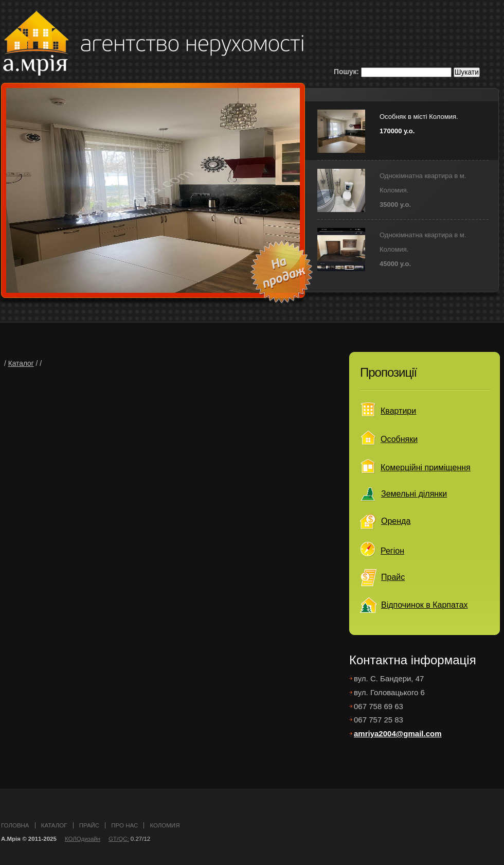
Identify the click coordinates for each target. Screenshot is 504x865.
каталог (54, 825)
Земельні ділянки (414, 494)
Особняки (399, 439)
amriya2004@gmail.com (398, 734)
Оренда (396, 521)
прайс (89, 825)
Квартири (398, 411)
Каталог (21, 364)
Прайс (393, 577)
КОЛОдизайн (83, 839)
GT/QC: (119, 839)
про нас (124, 825)
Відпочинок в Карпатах (425, 605)
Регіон (392, 551)
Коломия (165, 825)
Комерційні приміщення (426, 467)
